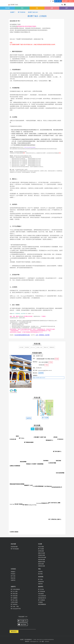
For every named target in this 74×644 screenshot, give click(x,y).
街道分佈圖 (41, 547)
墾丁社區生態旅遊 (15, 589)
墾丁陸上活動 (14, 600)
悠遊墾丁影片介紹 (53, 1)
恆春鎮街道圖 (41, 555)
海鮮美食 (40, 584)
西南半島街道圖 (42, 557)
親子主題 (13, 576)
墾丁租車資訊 (14, 604)
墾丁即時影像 (41, 592)
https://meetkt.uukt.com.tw (39, 378)
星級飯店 (13, 572)
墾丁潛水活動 (14, 594)
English (33, 347)
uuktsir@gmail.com (34, 641)
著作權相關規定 (28, 640)
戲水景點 (40, 574)
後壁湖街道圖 (41, 560)
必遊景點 (40, 572)
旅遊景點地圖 (14, 547)
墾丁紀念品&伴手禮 (16, 609)
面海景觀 (27, 347)
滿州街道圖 (41, 564)
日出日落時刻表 (42, 596)
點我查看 (41, 373)
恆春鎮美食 (41, 582)
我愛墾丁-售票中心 (68, 1)
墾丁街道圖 (41, 549)
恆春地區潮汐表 (42, 598)
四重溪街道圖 (41, 566)
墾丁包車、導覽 (15, 607)
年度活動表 (41, 594)
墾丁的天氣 (41, 589)
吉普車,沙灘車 (14, 602)
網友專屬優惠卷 (42, 604)
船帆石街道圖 (41, 553)
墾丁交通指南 (41, 600)
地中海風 (21, 347)
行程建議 (40, 602)
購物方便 (46, 347)
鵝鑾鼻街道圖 (41, 562)
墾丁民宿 (58, 1)
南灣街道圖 (41, 551)
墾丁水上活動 (14, 592)
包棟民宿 (13, 580)
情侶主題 (13, 578)
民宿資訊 (13, 574)
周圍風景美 (52, 347)
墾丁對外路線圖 (15, 549)
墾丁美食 (40, 579)
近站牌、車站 (39, 347)
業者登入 (14, 631)
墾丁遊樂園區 (14, 598)
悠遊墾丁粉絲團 (51, 1)
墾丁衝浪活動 (14, 596)
